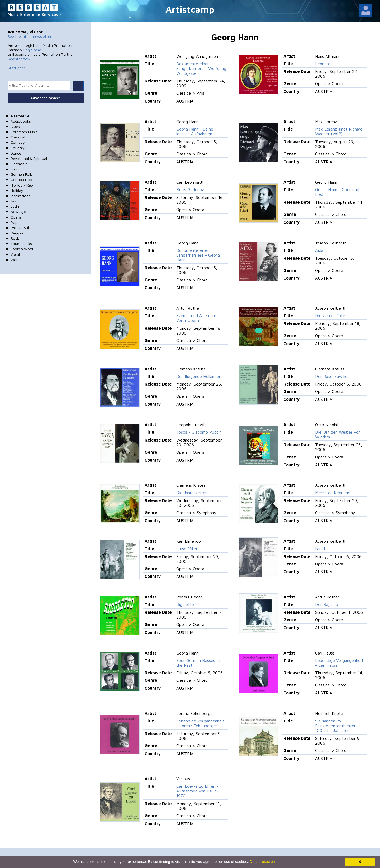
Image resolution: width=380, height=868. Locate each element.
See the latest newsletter (30, 36)
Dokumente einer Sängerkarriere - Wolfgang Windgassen (201, 68)
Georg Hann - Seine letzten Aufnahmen (195, 131)
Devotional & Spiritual (29, 158)
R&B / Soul (20, 228)
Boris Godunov (190, 189)
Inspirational (21, 196)
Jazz (14, 201)
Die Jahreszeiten (192, 493)
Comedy (18, 142)
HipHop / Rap (22, 185)
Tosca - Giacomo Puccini (199, 432)
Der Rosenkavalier (332, 376)
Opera (16, 217)
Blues (15, 126)
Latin (15, 206)
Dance (16, 153)
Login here (32, 50)
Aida (319, 250)
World (16, 260)
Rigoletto (185, 604)
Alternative (20, 116)
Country (18, 148)
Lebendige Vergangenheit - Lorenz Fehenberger (200, 723)
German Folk (21, 174)
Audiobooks (21, 121)
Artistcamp (190, 9)
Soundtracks (21, 243)
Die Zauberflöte (330, 315)
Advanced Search (46, 98)
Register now (19, 59)
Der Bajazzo (327, 604)
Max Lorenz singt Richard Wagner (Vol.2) (339, 131)
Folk (14, 169)
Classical (18, 137)
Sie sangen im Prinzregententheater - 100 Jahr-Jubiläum (337, 726)
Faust (320, 549)
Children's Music (24, 132)
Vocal (15, 254)
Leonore (323, 64)
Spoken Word (22, 249)
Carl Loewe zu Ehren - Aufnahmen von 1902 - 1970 (198, 791)
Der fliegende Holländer (198, 376)
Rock (15, 238)
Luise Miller (187, 549)
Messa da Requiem (333, 493)
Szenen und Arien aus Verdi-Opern (196, 318)
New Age (18, 212)
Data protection (262, 862)
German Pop (21, 180)
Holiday (17, 190)
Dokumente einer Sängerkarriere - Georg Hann (198, 255)
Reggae (17, 233)
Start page (17, 68)
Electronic (19, 164)
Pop (14, 222)
